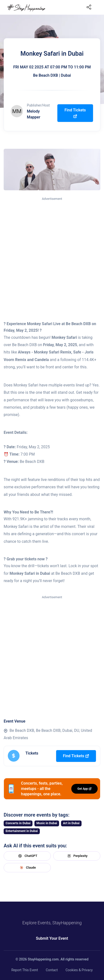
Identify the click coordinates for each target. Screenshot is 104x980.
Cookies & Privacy (79, 970)
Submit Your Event (52, 938)
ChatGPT (27, 856)
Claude (27, 868)
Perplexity (77, 856)
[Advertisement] (52, 256)
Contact (52, 970)
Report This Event (25, 970)
